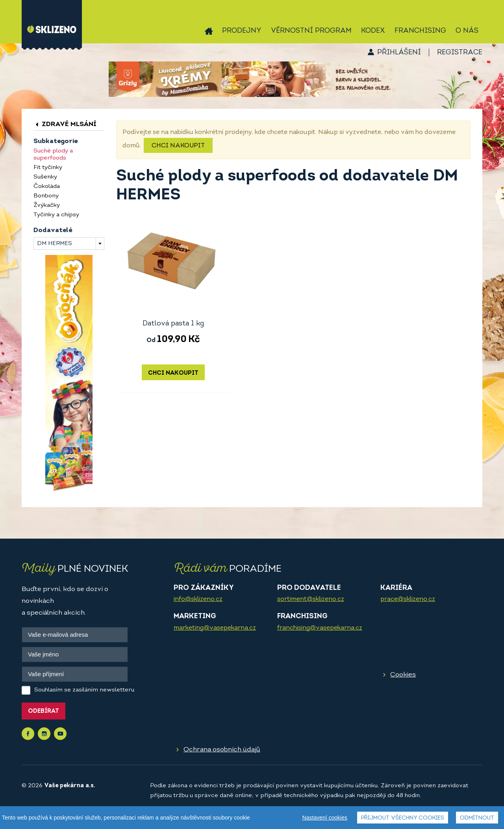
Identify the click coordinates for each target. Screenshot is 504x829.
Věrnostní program (311, 31)
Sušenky (45, 177)
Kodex (373, 31)
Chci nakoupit (178, 146)
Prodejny (242, 31)
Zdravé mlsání (65, 124)
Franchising (420, 31)
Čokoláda (47, 187)
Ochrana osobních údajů (222, 750)
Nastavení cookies (325, 818)
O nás (467, 31)
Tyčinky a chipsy (56, 215)
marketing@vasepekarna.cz (215, 628)
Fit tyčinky (48, 168)
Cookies (403, 675)
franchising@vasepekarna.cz (320, 628)
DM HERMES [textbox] (55, 244)
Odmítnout (477, 818)
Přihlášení (399, 53)
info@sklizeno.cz (198, 599)
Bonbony (46, 196)
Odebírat (44, 711)
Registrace (460, 53)
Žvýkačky (47, 205)
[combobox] (69, 243)
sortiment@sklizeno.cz (311, 599)
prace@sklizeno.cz (408, 599)
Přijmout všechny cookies (403, 818)
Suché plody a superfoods (53, 155)
